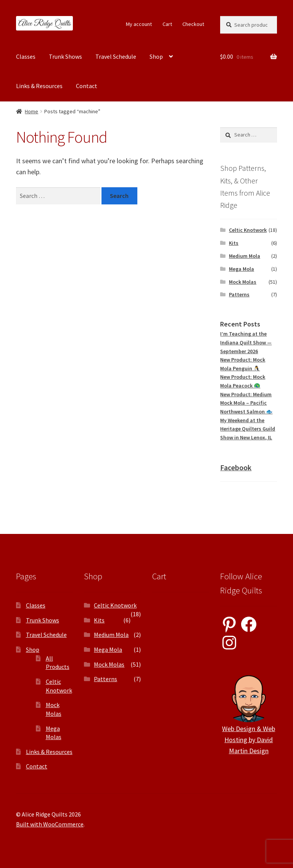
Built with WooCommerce (50, 824)
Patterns (239, 294)
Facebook (236, 467)
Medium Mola (245, 256)
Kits (234, 243)
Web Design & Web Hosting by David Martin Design (249, 740)
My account (139, 24)
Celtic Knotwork (248, 230)
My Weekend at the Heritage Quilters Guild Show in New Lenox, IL (248, 429)
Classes (26, 56)
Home (31, 111)
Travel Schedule (116, 56)
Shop (156, 56)
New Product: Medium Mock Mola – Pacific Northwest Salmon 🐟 (246, 403)
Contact (87, 86)
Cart (167, 24)
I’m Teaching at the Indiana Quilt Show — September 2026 (246, 342)
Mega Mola (241, 269)
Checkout (193, 24)
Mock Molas (243, 282)
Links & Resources (39, 86)
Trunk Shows (65, 56)
